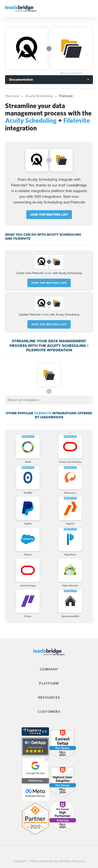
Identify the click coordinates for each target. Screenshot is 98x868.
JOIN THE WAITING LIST (49, 215)
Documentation (21, 80)
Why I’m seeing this (72, 73)
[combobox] (49, 400)
